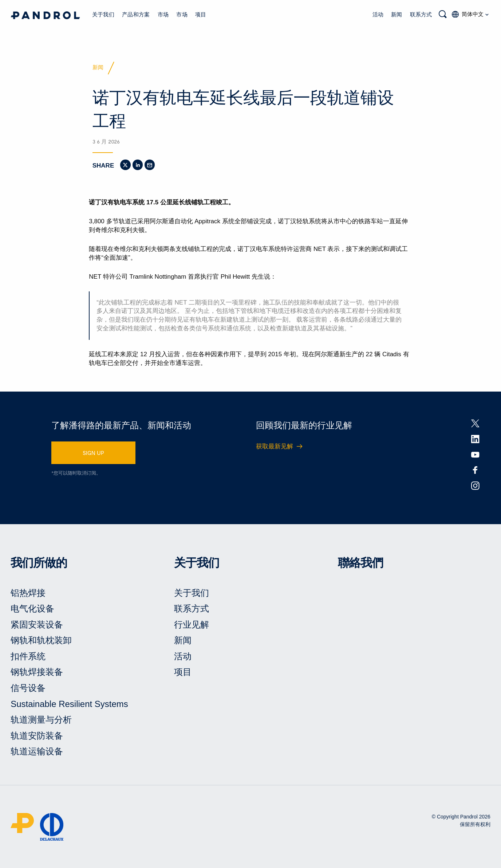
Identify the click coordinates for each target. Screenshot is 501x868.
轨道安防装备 (37, 736)
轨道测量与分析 (41, 720)
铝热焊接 (28, 593)
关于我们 (103, 14)
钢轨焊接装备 (37, 672)
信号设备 (28, 688)
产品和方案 (136, 14)
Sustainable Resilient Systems (69, 704)
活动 (378, 14)
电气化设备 (32, 608)
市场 (163, 14)
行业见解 (192, 625)
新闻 (397, 14)
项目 (201, 14)
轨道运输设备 (37, 751)
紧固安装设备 (37, 625)
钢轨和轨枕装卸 (41, 640)
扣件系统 (28, 656)
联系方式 (421, 14)
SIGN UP (93, 453)
